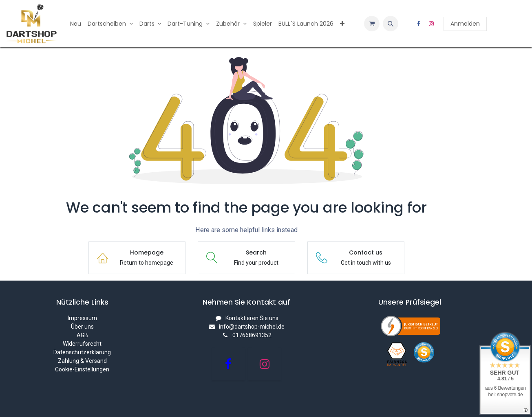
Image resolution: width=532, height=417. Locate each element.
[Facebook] (419, 24)
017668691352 (252, 335)
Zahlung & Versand (82, 361)
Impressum (82, 318)
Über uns (82, 327)
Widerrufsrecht (82, 344)
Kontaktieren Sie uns (252, 318)
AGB (82, 335)
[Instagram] (431, 24)
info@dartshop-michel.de (252, 327)
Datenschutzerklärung (82, 352)
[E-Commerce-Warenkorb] (372, 24)
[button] (391, 24)
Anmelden (465, 24)
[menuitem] (76, 24)
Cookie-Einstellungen (82, 369)
